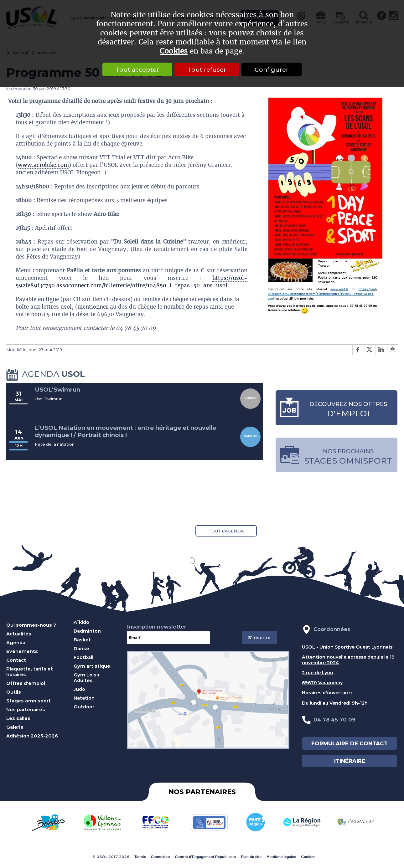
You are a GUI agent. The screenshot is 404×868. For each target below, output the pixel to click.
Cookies (174, 51)
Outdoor (84, 707)
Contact (16, 660)
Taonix (140, 857)
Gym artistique (92, 666)
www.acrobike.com (43, 165)
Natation (84, 698)
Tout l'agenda (226, 531)
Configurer (272, 69)
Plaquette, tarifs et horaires (30, 672)
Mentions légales (281, 857)
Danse (81, 649)
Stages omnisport (28, 701)
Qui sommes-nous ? (31, 625)
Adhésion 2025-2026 (32, 736)
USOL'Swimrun (57, 390)
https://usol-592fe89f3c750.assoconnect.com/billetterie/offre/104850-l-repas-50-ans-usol (132, 282)
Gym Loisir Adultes (87, 678)
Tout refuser (207, 69)
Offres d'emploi (26, 683)
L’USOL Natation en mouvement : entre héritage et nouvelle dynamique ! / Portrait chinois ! (125, 432)
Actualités (19, 634)
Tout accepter (137, 69)
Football (83, 657)
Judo (79, 689)
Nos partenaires (26, 710)
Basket (82, 640)
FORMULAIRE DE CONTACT (350, 743)
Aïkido (81, 622)
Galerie (15, 727)
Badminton (87, 631)
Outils (14, 692)
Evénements (22, 651)
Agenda (16, 643)
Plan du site (251, 857)
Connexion (161, 857)
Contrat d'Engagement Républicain (205, 857)
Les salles (18, 718)
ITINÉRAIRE (350, 761)
